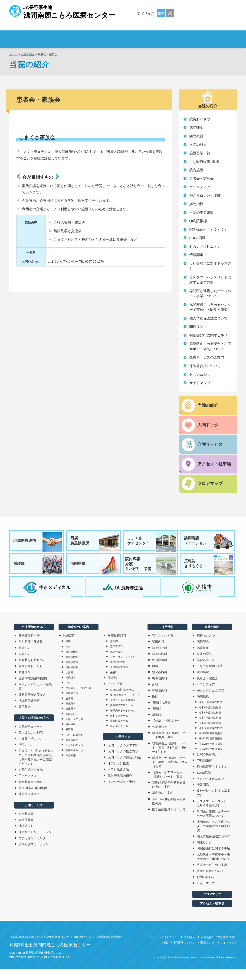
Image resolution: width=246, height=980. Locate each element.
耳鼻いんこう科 (74, 730)
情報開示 (196, 255)
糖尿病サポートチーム (123, 721)
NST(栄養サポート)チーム (125, 706)
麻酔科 (69, 740)
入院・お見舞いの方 (117, 36)
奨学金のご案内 (163, 804)
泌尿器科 (71, 720)
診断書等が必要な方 (32, 705)
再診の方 (25, 665)
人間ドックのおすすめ (123, 756)
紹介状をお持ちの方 (32, 671)
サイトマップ (200, 383)
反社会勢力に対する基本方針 (210, 266)
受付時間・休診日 (31, 653)
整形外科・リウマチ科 (78, 699)
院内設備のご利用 (31, 744)
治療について (28, 756)
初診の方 (25, 659)
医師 (155, 707)
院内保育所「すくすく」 (208, 229)
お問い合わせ (200, 374)
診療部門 (69, 647)
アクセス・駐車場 (212, 914)
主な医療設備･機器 (204, 162)
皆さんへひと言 (163, 647)
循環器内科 (72, 668)
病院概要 (196, 136)
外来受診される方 (74, 36)
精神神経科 (72, 678)
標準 (161, 13)
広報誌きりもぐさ (209, 571)
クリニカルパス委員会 (123, 711)
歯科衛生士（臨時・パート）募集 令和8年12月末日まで (170, 773)
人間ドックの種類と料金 (124, 768)
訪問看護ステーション (209, 545)
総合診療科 (160, 671)
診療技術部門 (117, 646)
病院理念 (196, 128)
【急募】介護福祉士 (166, 732)
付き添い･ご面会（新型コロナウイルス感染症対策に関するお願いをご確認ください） (36, 768)
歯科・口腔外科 (74, 746)
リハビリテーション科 (123, 668)
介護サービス (34, 816)
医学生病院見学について (169, 820)
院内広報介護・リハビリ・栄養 (151, 571)
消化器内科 (160, 683)
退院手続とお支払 (31, 781)
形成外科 (71, 714)
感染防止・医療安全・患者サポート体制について (210, 346)
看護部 (38, 571)
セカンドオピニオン (205, 246)
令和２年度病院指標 (211, 739)
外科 (68, 694)
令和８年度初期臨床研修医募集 (169, 812)
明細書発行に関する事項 (208, 335)
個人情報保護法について (208, 318)
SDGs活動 (197, 238)
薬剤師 (157, 726)
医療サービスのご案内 (207, 357)
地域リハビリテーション (35, 843)
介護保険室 (26, 831)
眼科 (68, 652)
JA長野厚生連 (62, 11)
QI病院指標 (198, 221)
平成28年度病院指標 (211, 755)
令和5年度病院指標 (210, 723)
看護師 (157, 720)
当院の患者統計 (202, 212)
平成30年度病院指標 (211, 744)
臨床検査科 (116, 663)
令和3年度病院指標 (210, 734)
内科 (68, 658)
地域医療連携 (38, 545)
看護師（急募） (163, 714)
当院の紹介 (28, 54)
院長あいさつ (200, 119)
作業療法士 (160, 738)
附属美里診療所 (95, 545)
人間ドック (123, 748)
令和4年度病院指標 (210, 729)
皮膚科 (69, 709)
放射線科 (71, 735)
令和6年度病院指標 (210, 718)
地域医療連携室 (29, 712)
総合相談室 (26, 825)
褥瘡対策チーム (119, 732)
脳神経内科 (72, 663)
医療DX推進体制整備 (33, 689)
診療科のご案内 (160, 36)
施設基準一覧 (200, 153)
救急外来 (25, 683)
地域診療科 (26, 837)
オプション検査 (118, 774)
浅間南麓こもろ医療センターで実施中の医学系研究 (210, 307)
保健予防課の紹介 (120, 787)
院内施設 (196, 170)
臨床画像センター (76, 761)
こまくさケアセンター (152, 545)
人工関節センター (76, 756)
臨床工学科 (116, 657)
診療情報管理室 (119, 678)
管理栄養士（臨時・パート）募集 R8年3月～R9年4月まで (169, 758)
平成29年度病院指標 (211, 750)
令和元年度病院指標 (211, 713)
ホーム (13, 54)
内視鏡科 (71, 689)
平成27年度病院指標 (211, 760)
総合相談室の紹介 (31, 793)
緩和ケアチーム (119, 727)
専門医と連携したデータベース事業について (210, 293)
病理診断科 (72, 751)
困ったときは (28, 787)
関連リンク (198, 327)
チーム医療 (115, 695)
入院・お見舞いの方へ (34, 729)
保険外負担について (205, 366)
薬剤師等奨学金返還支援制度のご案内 (169, 796)
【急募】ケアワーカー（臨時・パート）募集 (169, 785)
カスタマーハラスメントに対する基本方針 (210, 280)
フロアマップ (212, 905)
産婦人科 (71, 725)
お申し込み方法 (118, 781)
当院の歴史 (198, 145)
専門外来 (25, 718)
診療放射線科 (118, 673)
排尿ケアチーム (119, 737)
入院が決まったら (31, 738)
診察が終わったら (31, 677)
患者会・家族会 (202, 179)
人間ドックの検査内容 (123, 762)
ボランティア (200, 187)
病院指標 (196, 204)
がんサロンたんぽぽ (205, 196)
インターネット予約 (121, 793)
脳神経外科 (72, 704)
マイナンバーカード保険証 (35, 697)
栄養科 (114, 683)
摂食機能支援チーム (122, 716)
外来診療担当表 (29, 647)
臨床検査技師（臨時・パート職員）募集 (169, 746)
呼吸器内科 (160, 701)
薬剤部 (114, 652)
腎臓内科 (158, 653)
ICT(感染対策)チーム (122, 701)
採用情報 (209, 36)
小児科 (69, 683)
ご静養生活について (32, 750)
